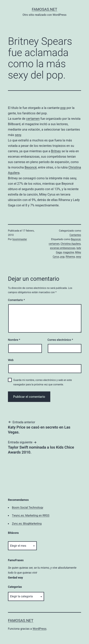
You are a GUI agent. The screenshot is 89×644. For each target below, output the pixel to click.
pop (63, 108)
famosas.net (44, 9)
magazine (69, 252)
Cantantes (75, 235)
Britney (56, 151)
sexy (18, 135)
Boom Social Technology (28, 507)
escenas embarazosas (63, 248)
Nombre (14, 340)
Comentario (16, 300)
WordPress (39, 629)
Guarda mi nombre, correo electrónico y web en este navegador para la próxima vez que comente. (43, 382)
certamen (33, 119)
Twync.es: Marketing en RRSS (31, 515)
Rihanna (70, 257)
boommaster (20, 239)
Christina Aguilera (71, 244)
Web (11, 360)
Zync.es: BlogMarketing (27, 524)
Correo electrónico (60, 340)
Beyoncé (31, 167)
